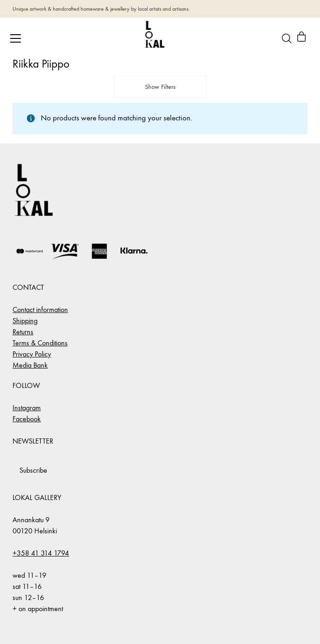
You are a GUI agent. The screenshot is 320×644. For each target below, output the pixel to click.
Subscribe (33, 470)
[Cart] (301, 38)
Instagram (27, 408)
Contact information (40, 309)
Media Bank (30, 365)
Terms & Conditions (40, 343)
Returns (23, 332)
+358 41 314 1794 (41, 553)
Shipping (25, 321)
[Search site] (287, 38)
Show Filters (160, 87)
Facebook (27, 419)
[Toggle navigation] (16, 38)
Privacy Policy (32, 354)
